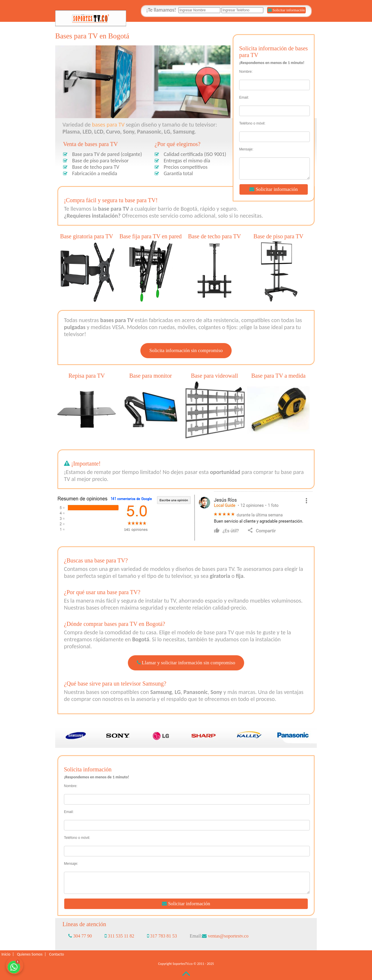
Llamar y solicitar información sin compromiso (186, 663)
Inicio (7, 954)
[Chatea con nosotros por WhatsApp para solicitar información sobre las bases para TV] (15, 965)
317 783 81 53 (162, 936)
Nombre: (246, 72)
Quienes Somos (31, 954)
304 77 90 (80, 936)
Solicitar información (286, 10)
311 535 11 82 (119, 936)
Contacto (57, 954)
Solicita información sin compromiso (186, 350)
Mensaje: (246, 149)
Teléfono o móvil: (252, 123)
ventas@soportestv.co (225, 936)
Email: (244, 97)
